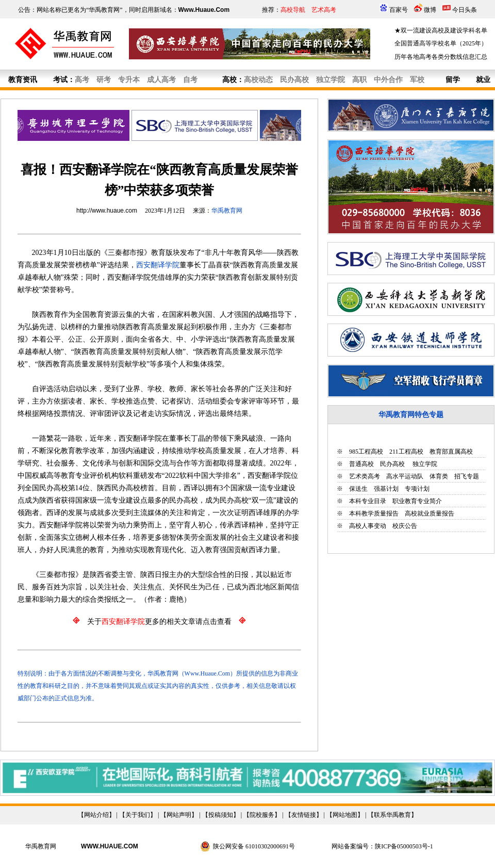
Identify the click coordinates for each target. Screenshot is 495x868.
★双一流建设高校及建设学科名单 (441, 30)
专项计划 (417, 489)
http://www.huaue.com (107, 211)
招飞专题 (467, 476)
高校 (229, 80)
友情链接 (304, 815)
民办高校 (392, 464)
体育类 (439, 476)
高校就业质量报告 (430, 513)
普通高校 (361, 464)
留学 (453, 80)
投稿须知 (221, 815)
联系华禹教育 (392, 815)
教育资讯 (23, 80)
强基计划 (386, 489)
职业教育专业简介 (417, 501)
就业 (483, 80)
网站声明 (179, 815)
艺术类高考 (365, 476)
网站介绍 (96, 815)
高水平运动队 (405, 476)
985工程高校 (366, 452)
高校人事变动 (368, 526)
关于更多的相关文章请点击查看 (159, 622)
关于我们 (138, 815)
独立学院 (424, 464)
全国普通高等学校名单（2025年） (441, 43)
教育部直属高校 (451, 452)
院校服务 (262, 815)
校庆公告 (405, 526)
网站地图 (345, 815)
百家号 (399, 10)
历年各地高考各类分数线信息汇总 (441, 57)
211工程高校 (406, 452)
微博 (430, 10)
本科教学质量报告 (374, 513)
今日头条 (465, 10)
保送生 (358, 489)
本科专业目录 (368, 501)
